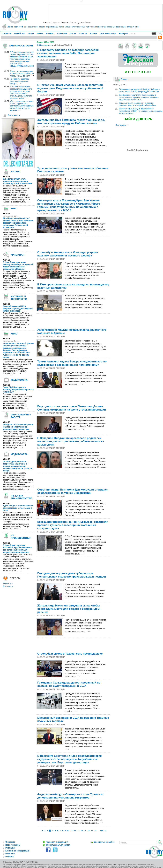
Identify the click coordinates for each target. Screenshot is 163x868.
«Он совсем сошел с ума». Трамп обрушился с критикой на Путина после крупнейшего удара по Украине (22, 106)
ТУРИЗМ (83, 34)
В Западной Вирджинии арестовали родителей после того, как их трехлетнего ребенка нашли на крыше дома (71, 441)
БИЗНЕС (50, 34)
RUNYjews (124, 34)
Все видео (122, 125)
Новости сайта (12, 845)
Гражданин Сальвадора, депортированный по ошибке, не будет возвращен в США (69, 684)
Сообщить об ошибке (104, 842)
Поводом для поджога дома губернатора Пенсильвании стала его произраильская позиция (72, 575)
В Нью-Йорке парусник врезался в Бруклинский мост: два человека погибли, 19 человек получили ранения (18, 549)
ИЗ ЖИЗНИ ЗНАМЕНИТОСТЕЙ (21, 497)
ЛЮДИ (31, 34)
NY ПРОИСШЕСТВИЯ (21, 537)
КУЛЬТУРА (62, 34)
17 (92, 831)
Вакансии (10, 854)
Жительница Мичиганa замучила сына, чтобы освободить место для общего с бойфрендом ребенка (69, 609)
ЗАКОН (40, 34)
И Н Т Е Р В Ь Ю (138, 72)
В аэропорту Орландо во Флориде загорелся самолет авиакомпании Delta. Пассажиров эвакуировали (68, 53)
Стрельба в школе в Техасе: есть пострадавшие (70, 654)
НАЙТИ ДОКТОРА (138, 119)
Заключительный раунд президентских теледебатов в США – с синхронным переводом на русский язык (141, 111)
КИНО (14, 209)
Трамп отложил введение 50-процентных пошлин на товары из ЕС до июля (22, 74)
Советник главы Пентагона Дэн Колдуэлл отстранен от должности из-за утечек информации (73, 491)
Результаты (8, 583)
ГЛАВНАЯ (6, 34)
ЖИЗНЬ (93, 34)
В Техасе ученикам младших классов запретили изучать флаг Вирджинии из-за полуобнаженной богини (70, 88)
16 (89, 831)
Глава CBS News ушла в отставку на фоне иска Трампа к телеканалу (18, 390)
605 (102, 831)
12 (75, 831)
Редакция (10, 848)
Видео (124, 79)
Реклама (9, 857)
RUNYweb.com (43, 45)
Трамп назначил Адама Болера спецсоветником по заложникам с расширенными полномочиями (72, 363)
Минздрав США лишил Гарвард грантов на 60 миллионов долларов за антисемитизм (18, 427)
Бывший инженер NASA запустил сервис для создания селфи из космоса (18, 309)
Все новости (14, 115)
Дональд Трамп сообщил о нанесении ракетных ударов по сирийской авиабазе (137, 104)
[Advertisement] (74, 158)
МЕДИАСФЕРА (19, 380)
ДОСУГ (73, 34)
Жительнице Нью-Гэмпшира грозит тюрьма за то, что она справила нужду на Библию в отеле (71, 122)
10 (68, 831)
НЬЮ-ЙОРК (19, 34)
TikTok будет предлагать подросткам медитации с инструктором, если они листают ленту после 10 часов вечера (17, 466)
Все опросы (8, 586)
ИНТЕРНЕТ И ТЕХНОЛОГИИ (19, 298)
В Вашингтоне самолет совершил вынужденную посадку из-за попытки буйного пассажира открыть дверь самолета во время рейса (21, 92)
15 (85, 831)
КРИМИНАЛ (17, 255)
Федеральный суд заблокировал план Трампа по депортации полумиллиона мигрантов (71, 796)
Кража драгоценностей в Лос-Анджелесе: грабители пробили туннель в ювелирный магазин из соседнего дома (73, 525)
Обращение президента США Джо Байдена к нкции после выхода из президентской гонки (139, 90)
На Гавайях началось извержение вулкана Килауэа (19, 81)
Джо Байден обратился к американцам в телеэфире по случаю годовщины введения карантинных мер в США (139, 97)
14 (82, 831)
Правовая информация (57, 842)
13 (78, 831)
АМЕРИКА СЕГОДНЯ (21, 46)
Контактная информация (17, 851)
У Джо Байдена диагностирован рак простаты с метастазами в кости (18, 508)
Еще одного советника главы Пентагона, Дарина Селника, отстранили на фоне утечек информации (72, 408)
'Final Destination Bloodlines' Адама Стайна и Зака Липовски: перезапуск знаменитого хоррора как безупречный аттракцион (18, 223)
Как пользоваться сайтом (58, 845)
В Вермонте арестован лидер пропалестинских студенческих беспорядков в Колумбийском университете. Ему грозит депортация (69, 759)
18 (96, 831)
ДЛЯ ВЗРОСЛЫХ (108, 34)
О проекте (10, 842)
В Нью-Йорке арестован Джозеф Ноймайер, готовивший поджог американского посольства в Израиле (18, 266)
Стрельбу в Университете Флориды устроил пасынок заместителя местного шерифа (68, 254)
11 (72, 831)
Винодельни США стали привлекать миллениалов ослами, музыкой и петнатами (17, 181)
